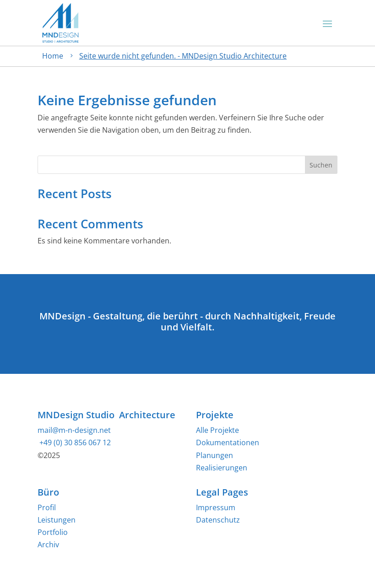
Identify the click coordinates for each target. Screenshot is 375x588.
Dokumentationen (228, 442)
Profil (47, 507)
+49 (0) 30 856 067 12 (74, 442)
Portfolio (53, 532)
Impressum (216, 507)
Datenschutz (218, 520)
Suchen (321, 165)
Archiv (48, 545)
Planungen (215, 455)
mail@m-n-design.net (74, 430)
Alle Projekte (217, 430)
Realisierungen (222, 468)
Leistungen (57, 520)
